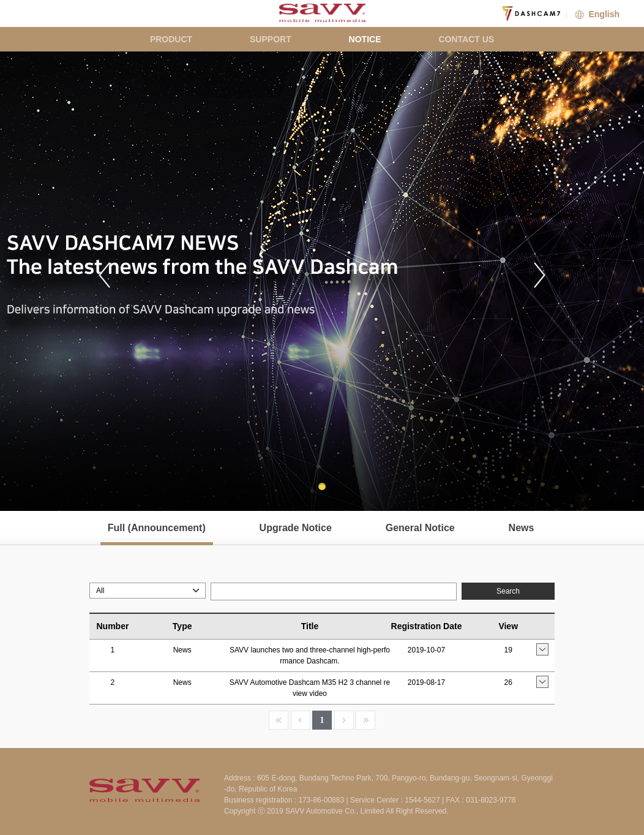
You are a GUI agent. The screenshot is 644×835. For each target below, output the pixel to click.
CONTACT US (466, 39)
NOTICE (365, 39)
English (596, 14)
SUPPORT (271, 39)
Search (508, 591)
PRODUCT (171, 39)
